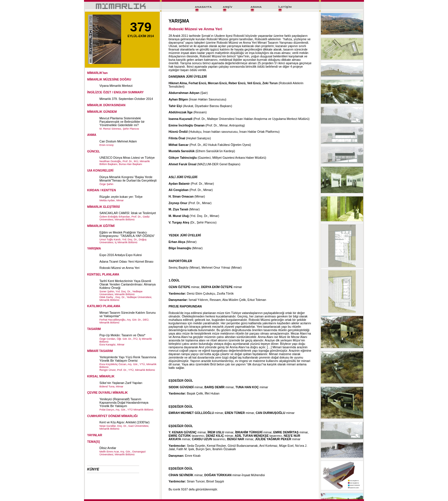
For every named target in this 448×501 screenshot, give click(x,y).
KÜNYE (93, 469)
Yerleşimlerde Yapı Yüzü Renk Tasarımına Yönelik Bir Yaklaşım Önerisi (128, 359)
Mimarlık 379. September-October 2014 (126, 99)
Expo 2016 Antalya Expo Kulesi (121, 255)
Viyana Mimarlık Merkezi (116, 86)
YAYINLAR (95, 435)
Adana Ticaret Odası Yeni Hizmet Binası (126, 261)
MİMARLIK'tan (97, 73)
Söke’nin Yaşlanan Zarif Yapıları (121, 383)
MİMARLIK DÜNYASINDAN (106, 105)
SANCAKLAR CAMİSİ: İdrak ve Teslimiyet (128, 213)
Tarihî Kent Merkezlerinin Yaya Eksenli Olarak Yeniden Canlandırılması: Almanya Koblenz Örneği (128, 284)
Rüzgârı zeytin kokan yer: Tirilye (121, 197)
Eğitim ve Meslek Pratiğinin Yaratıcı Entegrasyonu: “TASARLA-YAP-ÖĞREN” (127, 234)
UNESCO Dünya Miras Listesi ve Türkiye (127, 158)
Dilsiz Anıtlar (108, 448)
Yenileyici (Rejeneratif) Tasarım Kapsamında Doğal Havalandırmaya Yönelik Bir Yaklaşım (124, 403)
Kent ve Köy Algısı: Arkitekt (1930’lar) (124, 422)
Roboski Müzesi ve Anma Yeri (119, 268)
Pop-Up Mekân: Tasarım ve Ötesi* (122, 335)
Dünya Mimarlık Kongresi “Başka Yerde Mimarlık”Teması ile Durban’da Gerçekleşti (128, 179)
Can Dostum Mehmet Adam (118, 141)
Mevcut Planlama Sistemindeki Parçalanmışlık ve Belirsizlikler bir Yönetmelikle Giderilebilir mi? (122, 122)
